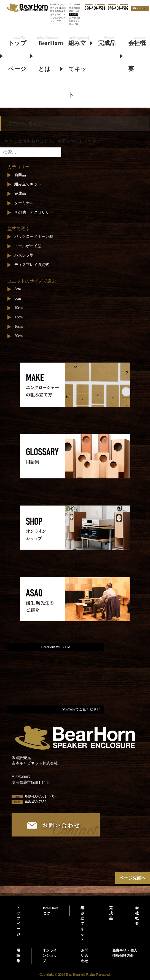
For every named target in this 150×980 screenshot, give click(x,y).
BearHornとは (49, 56)
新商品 (20, 175)
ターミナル (24, 203)
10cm (18, 308)
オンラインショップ (50, 956)
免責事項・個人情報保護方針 (125, 953)
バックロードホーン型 (34, 237)
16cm (18, 327)
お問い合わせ (85, 956)
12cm (18, 317)
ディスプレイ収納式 (32, 265)
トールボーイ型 (28, 246)
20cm (18, 336)
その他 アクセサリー (34, 212)
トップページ (17, 56)
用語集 (18, 956)
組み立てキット (77, 69)
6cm (18, 289)
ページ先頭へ (133, 878)
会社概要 (137, 56)
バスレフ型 (24, 255)
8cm (18, 298)
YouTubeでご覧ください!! (82, 709)
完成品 (107, 43)
